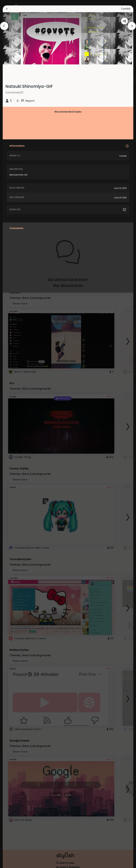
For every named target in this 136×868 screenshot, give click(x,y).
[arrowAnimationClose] (4, 26)
